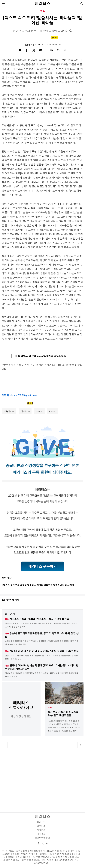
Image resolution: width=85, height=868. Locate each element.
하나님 (52, 411)
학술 (50, 708)
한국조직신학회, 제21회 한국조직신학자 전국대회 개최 (39, 619)
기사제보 (41, 834)
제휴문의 (41, 830)
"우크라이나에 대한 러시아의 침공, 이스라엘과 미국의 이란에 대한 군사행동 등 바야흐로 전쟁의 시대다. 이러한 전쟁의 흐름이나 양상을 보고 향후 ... (64, 726)
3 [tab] (43, 745)
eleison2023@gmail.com (23, 395)
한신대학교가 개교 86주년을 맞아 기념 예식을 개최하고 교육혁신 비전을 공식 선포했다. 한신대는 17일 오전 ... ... (42, 657)
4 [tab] (56, 745)
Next (80, 745)
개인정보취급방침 (41, 837)
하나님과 (25, 411)
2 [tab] (29, 745)
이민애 (27, 45)
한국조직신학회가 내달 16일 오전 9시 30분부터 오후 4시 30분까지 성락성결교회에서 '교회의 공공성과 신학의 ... (41, 625)
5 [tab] (69, 745)
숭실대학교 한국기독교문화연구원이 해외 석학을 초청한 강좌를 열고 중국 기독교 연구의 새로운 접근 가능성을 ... (42, 643)
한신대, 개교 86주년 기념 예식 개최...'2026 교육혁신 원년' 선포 (44, 651)
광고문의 (41, 826)
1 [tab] (16, 745)
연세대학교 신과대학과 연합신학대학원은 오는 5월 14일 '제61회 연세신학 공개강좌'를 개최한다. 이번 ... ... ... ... (42, 675)
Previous (5, 745)
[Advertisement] (43, 777)
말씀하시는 (9, 411)
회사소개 (41, 822)
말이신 (39, 411)
